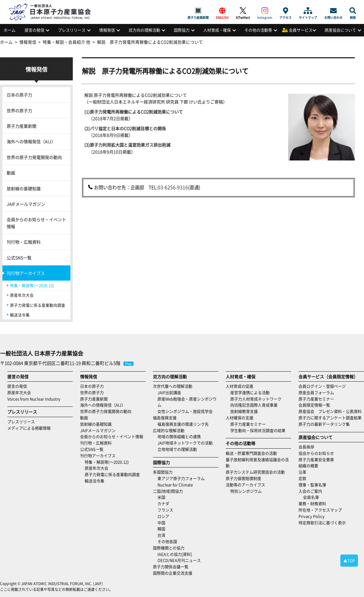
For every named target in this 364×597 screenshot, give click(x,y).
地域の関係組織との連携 (179, 436)
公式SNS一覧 (19, 258)
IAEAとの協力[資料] (175, 554)
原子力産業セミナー (248, 424)
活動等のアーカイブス (245, 485)
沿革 (302, 472)
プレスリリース (72, 30)
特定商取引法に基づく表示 (322, 523)
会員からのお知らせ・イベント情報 (36, 223)
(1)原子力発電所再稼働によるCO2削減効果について (134, 112)
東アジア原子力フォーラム (181, 478)
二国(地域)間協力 (168, 491)
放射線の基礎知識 (24, 188)
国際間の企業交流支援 (173, 573)
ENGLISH (222, 11)
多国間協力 (163, 472)
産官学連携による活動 (250, 392)
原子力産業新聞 (198, 11)
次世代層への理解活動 (173, 386)
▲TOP (349, 560)
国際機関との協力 (169, 548)
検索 (353, 11)
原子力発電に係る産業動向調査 (38, 305)
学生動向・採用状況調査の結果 (260, 430)
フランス (165, 510)
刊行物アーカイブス (26, 273)
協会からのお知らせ (316, 453)
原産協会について (340, 30)
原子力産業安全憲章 (316, 459)
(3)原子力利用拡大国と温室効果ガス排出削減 (127, 145)
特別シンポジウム (246, 491)
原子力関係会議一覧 (171, 567)
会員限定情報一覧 (314, 405)
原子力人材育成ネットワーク (256, 399)
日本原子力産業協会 (53, 5)
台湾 (161, 535)
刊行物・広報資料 (24, 242)
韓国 (161, 529)
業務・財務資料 (312, 503)
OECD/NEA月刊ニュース (179, 560)
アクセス (285, 11)
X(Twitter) (243, 11)
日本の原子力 (19, 95)
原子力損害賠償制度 (243, 478)
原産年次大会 (22, 295)
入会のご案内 (310, 491)
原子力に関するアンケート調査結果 (330, 418)
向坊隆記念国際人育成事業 (254, 405)
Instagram (265, 11)
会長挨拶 (306, 447)
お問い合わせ (333, 11)
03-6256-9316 (173, 187)
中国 (161, 523)
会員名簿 (311, 497)
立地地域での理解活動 (177, 449)
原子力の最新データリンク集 (324, 424)
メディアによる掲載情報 (29, 428)
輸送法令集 (20, 315)
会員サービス (301, 30)
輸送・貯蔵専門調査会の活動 (251, 453)
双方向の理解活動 (144, 30)
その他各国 (167, 541)
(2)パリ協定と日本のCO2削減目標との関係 (125, 128)
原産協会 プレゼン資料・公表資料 (330, 411)
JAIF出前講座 (169, 392)
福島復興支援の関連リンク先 (183, 424)
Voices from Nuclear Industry (34, 399)
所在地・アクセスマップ (320, 510)
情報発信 (107, 30)
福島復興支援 (165, 418)
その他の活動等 (258, 30)
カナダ (163, 503)
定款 (302, 478)
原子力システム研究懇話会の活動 (255, 472)
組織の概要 (308, 465)
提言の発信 (34, 30)
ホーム (10, 30)
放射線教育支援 (244, 411)
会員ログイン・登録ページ (322, 386)
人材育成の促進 (239, 386)
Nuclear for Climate (175, 485)
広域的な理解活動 (169, 430)
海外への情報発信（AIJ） (31, 141)
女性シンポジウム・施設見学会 (185, 411)
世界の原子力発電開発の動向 (34, 157)
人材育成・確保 (217, 30)
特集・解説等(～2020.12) (32, 285)
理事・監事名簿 (312, 485)
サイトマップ (308, 11)
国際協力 (182, 30)
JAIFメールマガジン (26, 204)
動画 (11, 173)
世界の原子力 (19, 110)
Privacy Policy (312, 516)
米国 (161, 497)
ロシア (163, 516)
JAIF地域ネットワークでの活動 (185, 443)
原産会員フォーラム (316, 392)
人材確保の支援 (239, 418)
